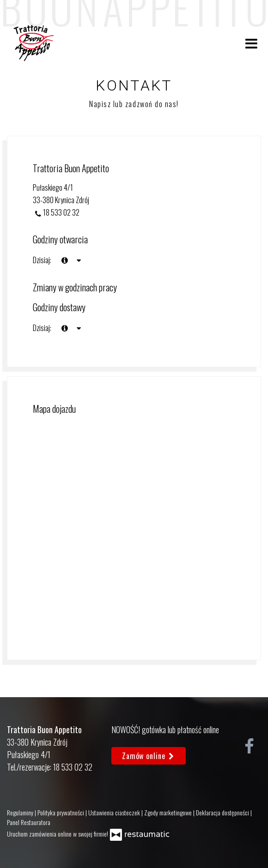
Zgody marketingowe (169, 812)
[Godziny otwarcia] (79, 260)
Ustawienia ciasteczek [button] (115, 812)
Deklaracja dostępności (223, 812)
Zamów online (149, 756)
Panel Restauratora (29, 822)
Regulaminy (21, 812)
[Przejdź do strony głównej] (34, 43)
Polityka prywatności (61, 812)
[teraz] (65, 260)
